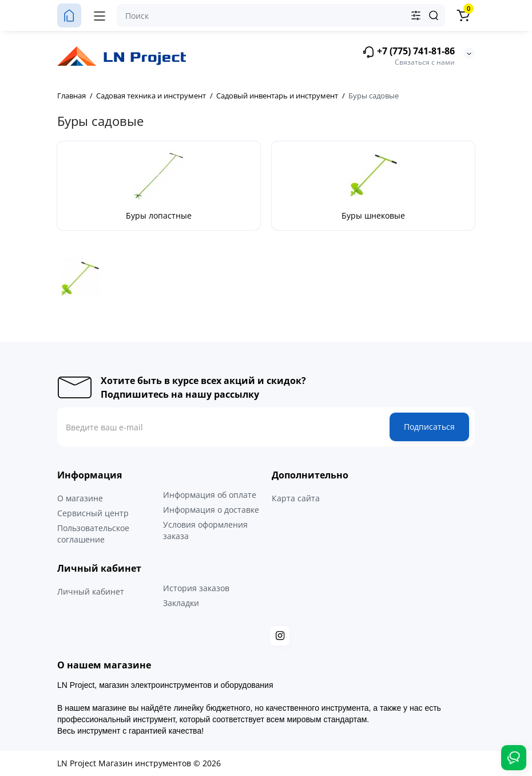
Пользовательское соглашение (93, 534)
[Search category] (416, 15)
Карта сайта (296, 498)
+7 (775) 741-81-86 (408, 52)
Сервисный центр (93, 513)
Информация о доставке (211, 510)
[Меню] (100, 15)
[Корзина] (463, 15)
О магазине (80, 498)
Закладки (181, 603)
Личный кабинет (91, 591)
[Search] (434, 15)
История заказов (196, 588)
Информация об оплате (210, 495)
